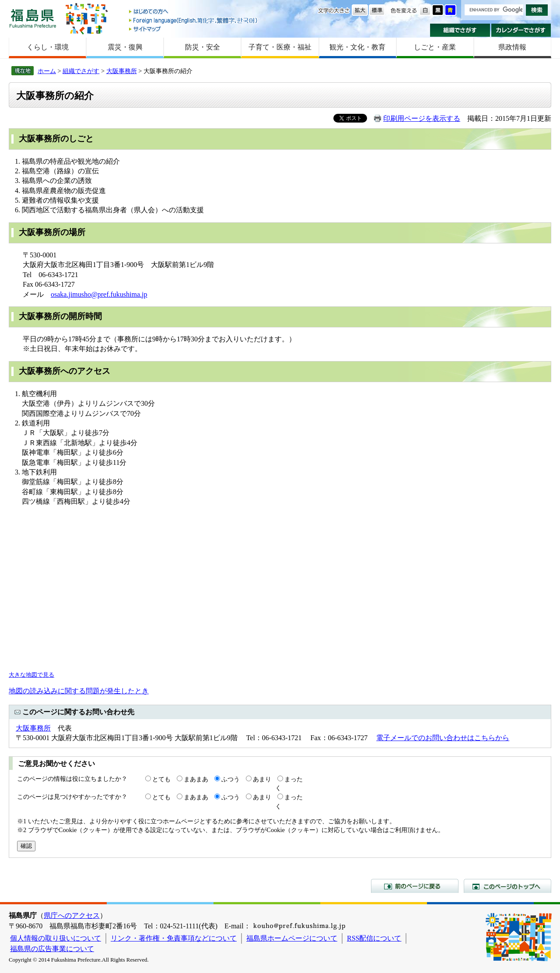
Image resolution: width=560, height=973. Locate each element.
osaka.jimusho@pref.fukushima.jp (99, 294)
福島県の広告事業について (52, 949)
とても (161, 779)
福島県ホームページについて (292, 938)
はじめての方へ (194, 12)
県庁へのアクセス (72, 915)
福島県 (33, 18)
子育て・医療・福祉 (280, 47)
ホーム (47, 71)
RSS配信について (374, 938)
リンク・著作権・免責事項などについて (174, 938)
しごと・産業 (435, 47)
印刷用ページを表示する (422, 118)
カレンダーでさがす (521, 30)
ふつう (231, 779)
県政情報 (512, 47)
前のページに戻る (415, 886)
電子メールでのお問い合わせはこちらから (443, 738)
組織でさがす (460, 30)
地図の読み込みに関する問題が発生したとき (79, 691)
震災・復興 (125, 47)
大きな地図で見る (31, 675)
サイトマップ (194, 29)
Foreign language (194, 20)
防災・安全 (203, 47)
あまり (262, 779)
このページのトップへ (507, 886)
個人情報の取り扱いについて (56, 938)
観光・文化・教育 (357, 47)
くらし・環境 (48, 47)
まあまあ (196, 779)
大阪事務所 (122, 71)
